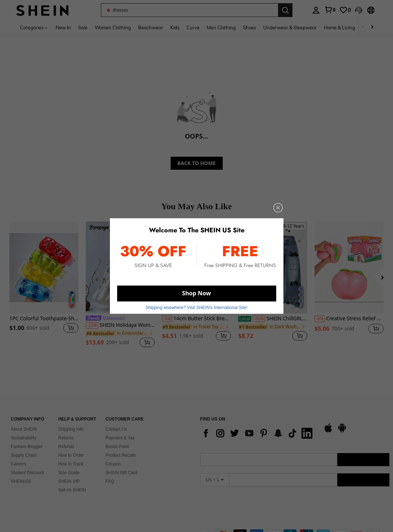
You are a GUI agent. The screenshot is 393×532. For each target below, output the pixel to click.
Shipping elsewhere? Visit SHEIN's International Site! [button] (196, 308)
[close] (278, 208)
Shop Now (197, 293)
